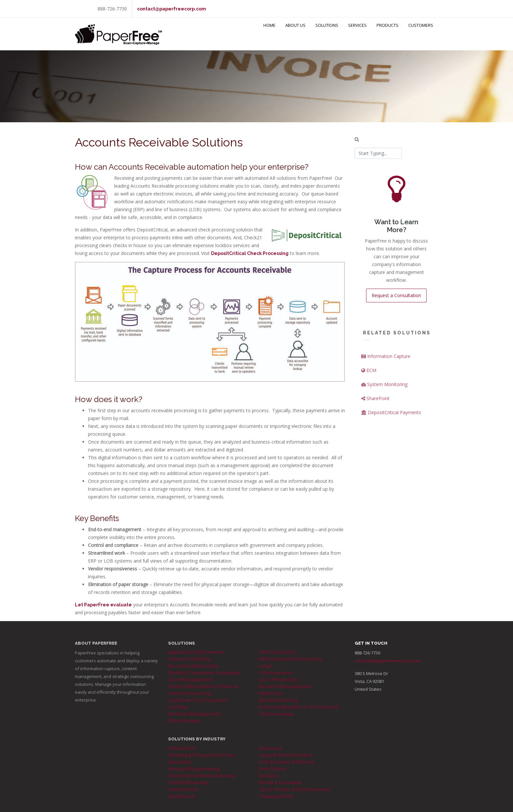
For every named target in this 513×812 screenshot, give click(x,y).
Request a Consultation (397, 295)
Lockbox (178, 707)
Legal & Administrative (286, 755)
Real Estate (273, 769)
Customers (421, 34)
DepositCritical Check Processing (250, 253)
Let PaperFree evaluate (103, 605)
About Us (295, 34)
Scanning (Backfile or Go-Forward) (299, 707)
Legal (266, 666)
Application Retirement (196, 652)
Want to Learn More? (397, 226)
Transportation (276, 796)
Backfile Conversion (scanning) (204, 673)
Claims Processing (190, 693)
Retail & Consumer (281, 783)
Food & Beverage (189, 783)
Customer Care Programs (198, 700)
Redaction (271, 693)
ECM (379, 370)
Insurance (270, 748)
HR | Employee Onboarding (290, 659)
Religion (269, 776)
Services (357, 34)
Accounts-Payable (189, 659)
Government (183, 789)
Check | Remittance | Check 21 (203, 686)
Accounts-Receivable (193, 666)
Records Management (285, 686)
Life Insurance (276, 673)
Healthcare (182, 796)
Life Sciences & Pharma (287, 762)
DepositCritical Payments (401, 412)
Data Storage (184, 721)
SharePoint (386, 398)
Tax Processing (276, 714)
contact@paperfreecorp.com (172, 9)
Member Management (195, 714)
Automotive (182, 748)
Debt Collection (277, 652)
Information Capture (396, 356)
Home (269, 34)
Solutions (327, 34)
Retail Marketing (279, 700)
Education (180, 762)
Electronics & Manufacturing (202, 776)
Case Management (191, 680)
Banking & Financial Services (202, 755)
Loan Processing (278, 680)
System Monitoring (394, 384)
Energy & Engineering (194, 769)
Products (388, 34)
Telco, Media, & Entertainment (295, 789)
